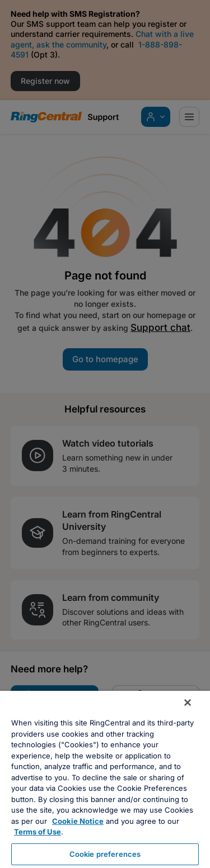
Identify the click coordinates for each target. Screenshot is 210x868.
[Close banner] (188, 703)
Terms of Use (38, 832)
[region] (105, 779)
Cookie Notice (78, 821)
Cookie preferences (105, 854)
